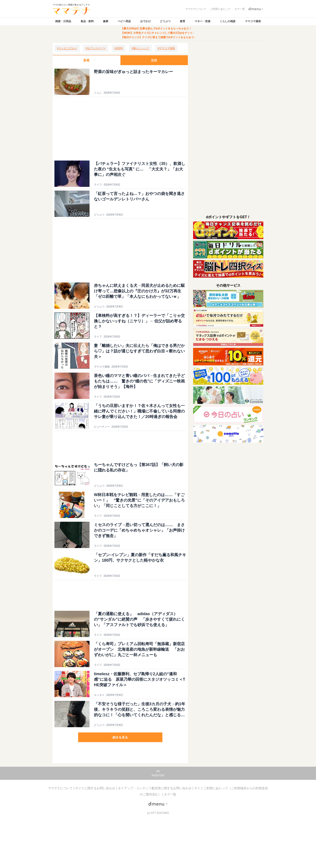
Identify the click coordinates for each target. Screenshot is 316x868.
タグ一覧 (170, 794)
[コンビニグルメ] (67, 48)
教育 (183, 21)
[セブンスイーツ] (96, 48)
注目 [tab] (154, 60)
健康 (106, 21)
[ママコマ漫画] (166, 48)
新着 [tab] (86, 60)
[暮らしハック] (140, 48)
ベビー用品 (124, 21)
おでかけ (145, 21)
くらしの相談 (228, 21)
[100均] (119, 48)
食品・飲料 (87, 21)
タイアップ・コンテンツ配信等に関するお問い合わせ (155, 788)
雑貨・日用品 (63, 21)
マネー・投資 (203, 21)
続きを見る (120, 737)
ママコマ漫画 (253, 21)
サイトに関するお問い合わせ (96, 788)
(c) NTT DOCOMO (158, 813)
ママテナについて (61, 788)
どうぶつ (165, 21)
